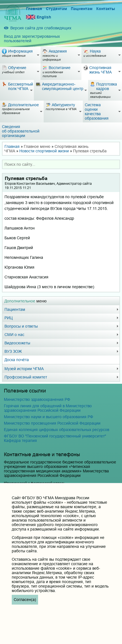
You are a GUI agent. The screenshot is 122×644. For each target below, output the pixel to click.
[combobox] (61, 164)
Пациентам (82, 9)
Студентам (56, 9)
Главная (34, 9)
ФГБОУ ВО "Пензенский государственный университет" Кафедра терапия (55, 438)
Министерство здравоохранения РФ (37, 399)
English (39, 17)
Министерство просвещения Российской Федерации (52, 423)
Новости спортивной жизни (44, 151)
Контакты (106, 9)
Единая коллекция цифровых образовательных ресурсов (57, 430)
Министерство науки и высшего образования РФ (49, 417)
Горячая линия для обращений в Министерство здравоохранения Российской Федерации (48, 408)
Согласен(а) (25, 600)
